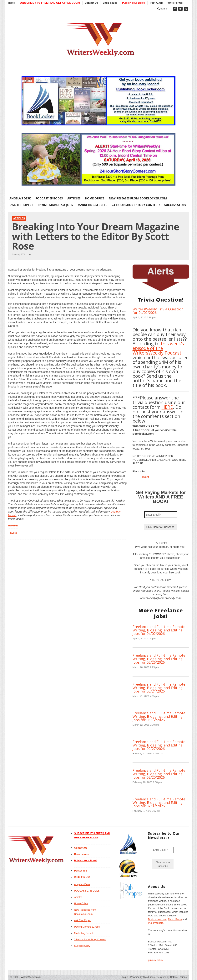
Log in (125, 977)
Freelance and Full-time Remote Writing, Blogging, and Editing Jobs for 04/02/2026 (159, 630)
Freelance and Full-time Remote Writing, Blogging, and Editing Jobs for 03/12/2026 (159, 716)
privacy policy (155, 960)
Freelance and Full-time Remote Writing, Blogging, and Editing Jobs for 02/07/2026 (159, 803)
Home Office (95, 198)
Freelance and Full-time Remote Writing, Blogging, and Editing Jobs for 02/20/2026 (159, 774)
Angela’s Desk (20, 198)
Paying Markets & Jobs (55, 205)
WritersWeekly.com (30, 977)
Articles (74, 198)
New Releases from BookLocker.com (138, 198)
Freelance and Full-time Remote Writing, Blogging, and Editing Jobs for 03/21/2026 (159, 688)
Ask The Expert (22, 205)
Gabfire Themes (178, 977)
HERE (167, 407)
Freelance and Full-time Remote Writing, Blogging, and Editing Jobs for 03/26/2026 (159, 659)
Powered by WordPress (143, 977)
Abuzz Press (175, 919)
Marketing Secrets (92, 205)
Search (163, 9)
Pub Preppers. (156, 923)
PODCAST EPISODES (49, 198)
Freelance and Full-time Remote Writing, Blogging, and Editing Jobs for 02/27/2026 (159, 745)
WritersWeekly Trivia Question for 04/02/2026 (158, 311)
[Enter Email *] (161, 515)
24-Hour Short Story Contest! (136, 205)
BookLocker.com (157, 919)
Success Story (175, 205)
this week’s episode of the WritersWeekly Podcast (158, 348)
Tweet (13, 533)
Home (11, 3)
